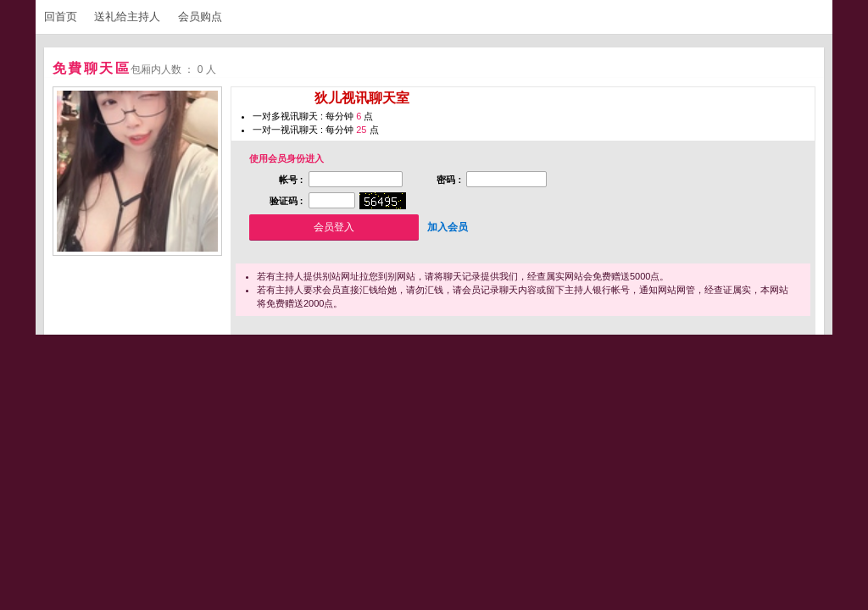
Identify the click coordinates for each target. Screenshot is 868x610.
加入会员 (448, 227)
